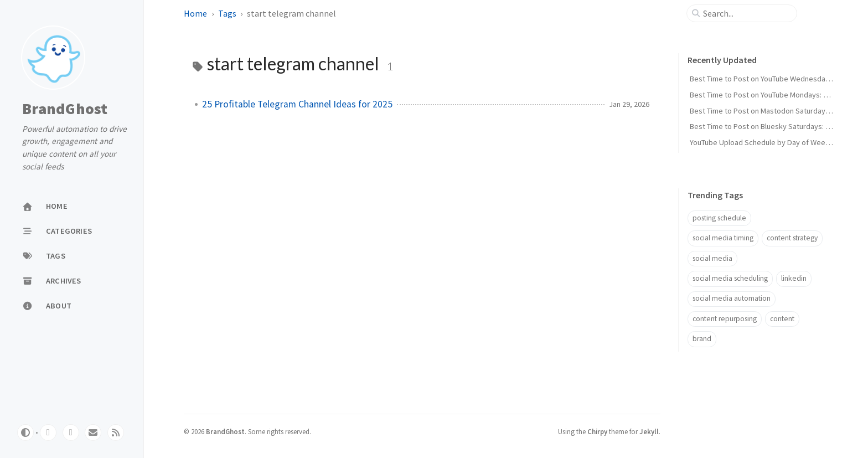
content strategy (792, 238)
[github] (48, 433)
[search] (746, 13)
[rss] (116, 433)
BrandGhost (65, 109)
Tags (227, 13)
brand (702, 339)
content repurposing (725, 319)
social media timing (723, 238)
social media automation (732, 298)
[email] (93, 433)
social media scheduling (730, 278)
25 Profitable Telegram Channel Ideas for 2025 (297, 104)
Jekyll (649, 431)
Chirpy (597, 431)
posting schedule (719, 218)
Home (195, 13)
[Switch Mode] (25, 433)
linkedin (794, 278)
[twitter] (71, 433)
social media (712, 258)
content (782, 319)
